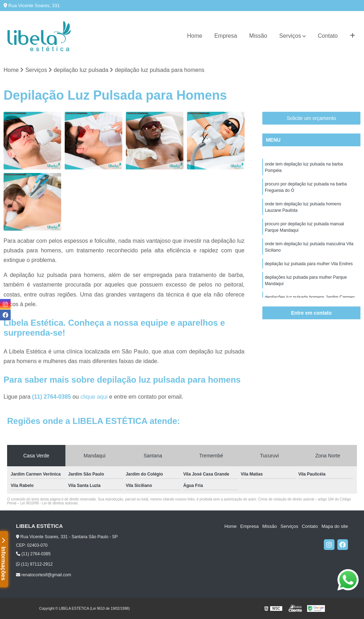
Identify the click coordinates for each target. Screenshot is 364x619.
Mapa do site (334, 526)
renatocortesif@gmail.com (44, 575)
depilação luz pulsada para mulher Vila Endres (309, 264)
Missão (258, 36)
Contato (328, 36)
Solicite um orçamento (312, 118)
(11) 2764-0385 (52, 397)
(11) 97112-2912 (34, 564)
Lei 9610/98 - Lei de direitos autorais (49, 503)
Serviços (290, 36)
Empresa (226, 36)
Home (195, 36)
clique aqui (94, 397)
